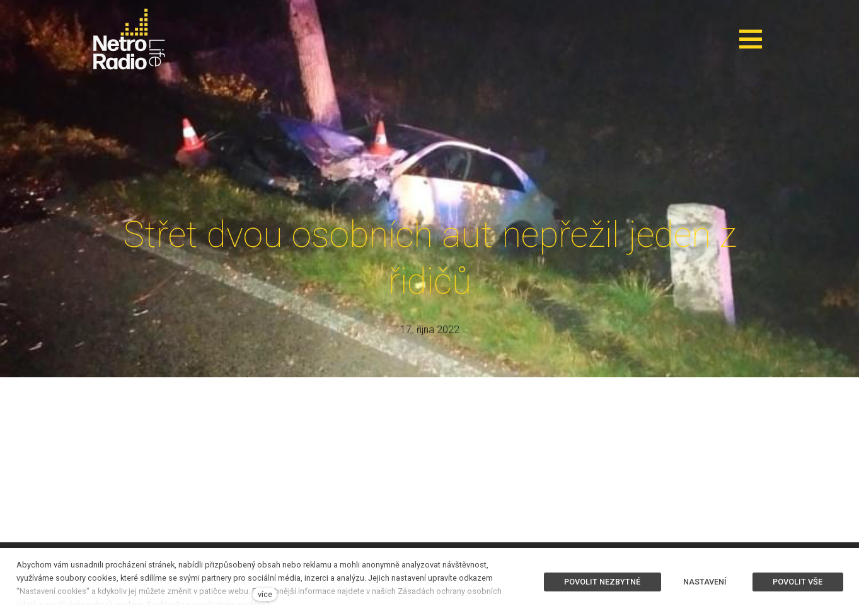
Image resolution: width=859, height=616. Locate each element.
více (265, 594)
